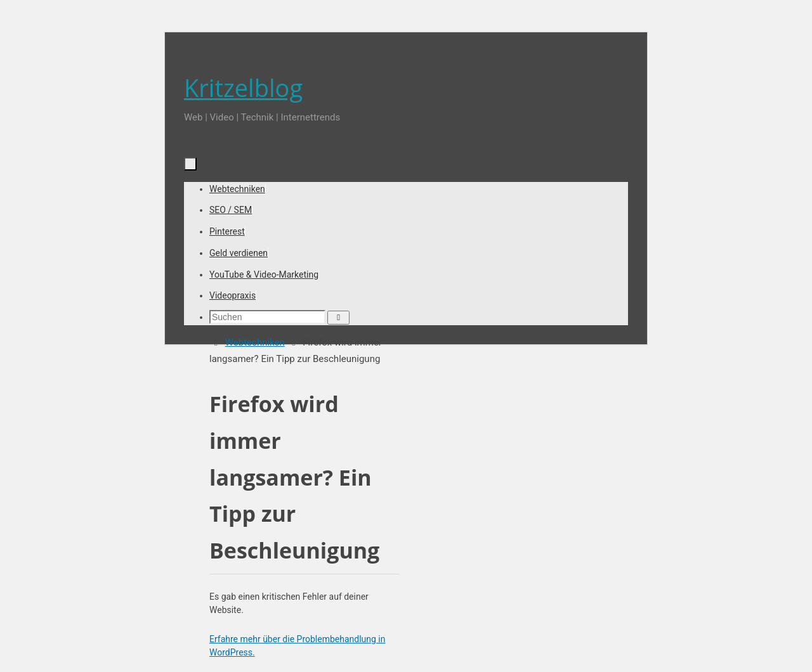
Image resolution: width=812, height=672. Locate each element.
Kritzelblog (243, 87)
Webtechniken (255, 342)
